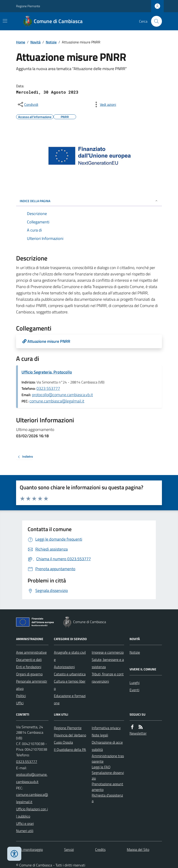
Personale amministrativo (32, 685)
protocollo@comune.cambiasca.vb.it (62, 395)
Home (21, 42)
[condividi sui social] (28, 104)
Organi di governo (29, 674)
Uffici (20, 703)
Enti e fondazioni (29, 667)
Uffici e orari (25, 823)
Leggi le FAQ (101, 767)
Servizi (69, 849)
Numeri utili (25, 831)
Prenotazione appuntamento (107, 787)
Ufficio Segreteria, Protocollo (47, 372)
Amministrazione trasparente (108, 759)
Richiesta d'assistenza (107, 798)
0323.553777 (27, 762)
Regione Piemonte (28, 6)
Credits (100, 849)
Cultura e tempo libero (70, 685)
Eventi (134, 690)
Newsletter (138, 733)
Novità (35, 42)
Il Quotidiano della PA (70, 750)
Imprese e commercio (108, 652)
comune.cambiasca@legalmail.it (57, 401)
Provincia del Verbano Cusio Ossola (70, 739)
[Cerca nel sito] (155, 21)
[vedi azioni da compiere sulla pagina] (104, 104)
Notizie (51, 42)
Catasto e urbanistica (70, 674)
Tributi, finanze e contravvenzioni (108, 678)
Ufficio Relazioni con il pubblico (32, 813)
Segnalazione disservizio (108, 775)
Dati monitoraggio (29, 849)
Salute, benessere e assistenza (108, 663)
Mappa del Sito (138, 849)
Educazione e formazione (70, 699)
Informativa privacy (106, 728)
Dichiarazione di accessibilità (107, 746)
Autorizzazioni (64, 667)
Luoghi (135, 683)
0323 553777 (48, 388)
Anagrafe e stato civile (70, 656)
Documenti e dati (29, 660)
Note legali (100, 735)
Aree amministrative (31, 652)
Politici (21, 696)
